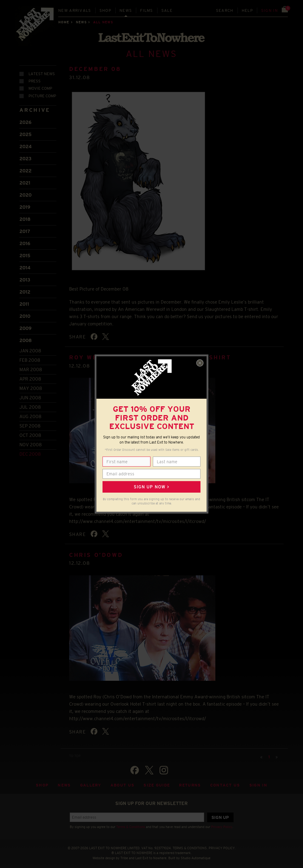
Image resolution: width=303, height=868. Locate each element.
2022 (25, 168)
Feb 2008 (30, 357)
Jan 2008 (30, 348)
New (75, 10)
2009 (25, 326)
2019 (25, 204)
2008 (26, 338)
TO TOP (75, 753)
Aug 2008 (30, 414)
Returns (190, 782)
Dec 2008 (30, 451)
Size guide (157, 782)
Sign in (269, 10)
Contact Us (225, 782)
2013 (25, 277)
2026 (25, 120)
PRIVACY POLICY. (222, 845)
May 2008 (31, 386)
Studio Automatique (196, 855)
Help (247, 10)
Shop (105, 10)
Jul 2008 (30, 404)
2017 (25, 229)
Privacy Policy (222, 824)
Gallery (91, 782)
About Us (123, 782)
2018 (25, 216)
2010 (25, 313)
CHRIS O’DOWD (96, 552)
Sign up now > (151, 487)
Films (147, 10)
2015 (25, 253)
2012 (25, 289)
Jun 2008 (30, 395)
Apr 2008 (30, 376)
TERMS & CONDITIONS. (190, 845)
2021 (25, 180)
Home (64, 22)
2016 (25, 241)
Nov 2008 (31, 442)
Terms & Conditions (131, 824)
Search (225, 10)
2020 (25, 192)
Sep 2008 (30, 423)
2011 (24, 301)
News (126, 10)
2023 (25, 156)
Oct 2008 (30, 432)
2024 (25, 144)
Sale (167, 10)
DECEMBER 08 (95, 66)
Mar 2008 (31, 367)
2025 (25, 132)
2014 (25, 265)
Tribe (124, 855)
